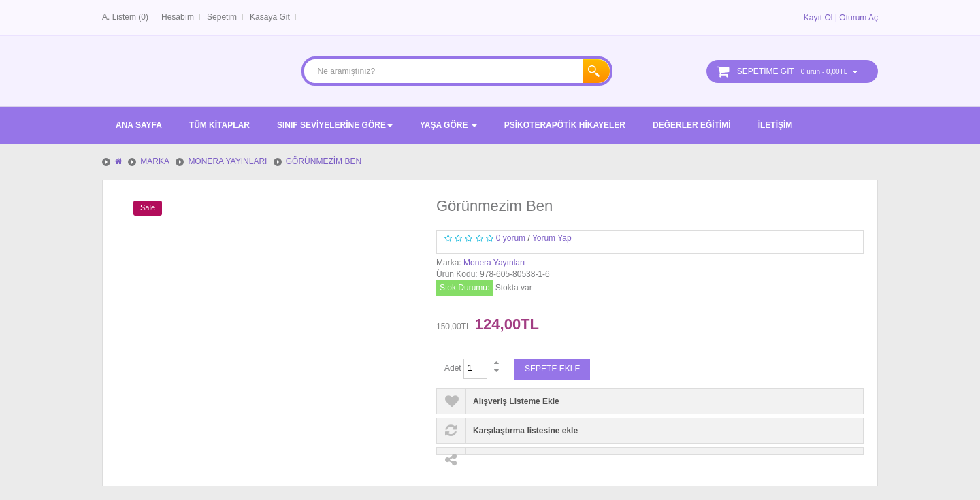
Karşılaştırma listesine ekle (525, 431)
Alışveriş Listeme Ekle (516, 401)
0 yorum (511, 238)
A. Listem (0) (125, 17)
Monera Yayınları (494, 263)
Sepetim (222, 17)
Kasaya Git (270, 17)
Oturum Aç (859, 18)
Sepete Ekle (552, 369)
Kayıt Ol (818, 18)
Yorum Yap (552, 238)
